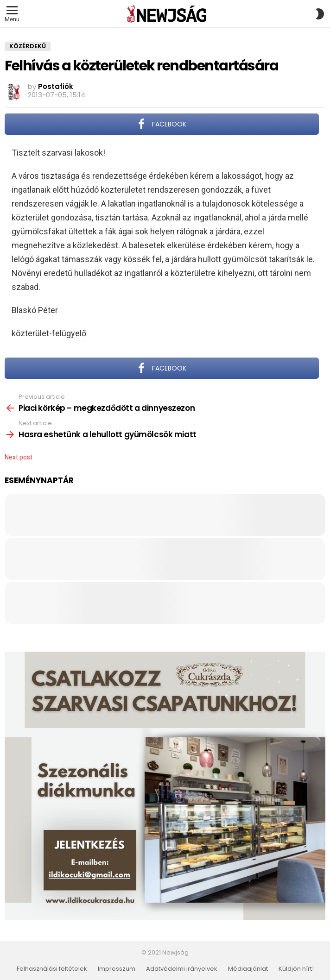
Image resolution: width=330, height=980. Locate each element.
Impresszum (117, 969)
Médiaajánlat (248, 969)
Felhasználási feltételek (52, 969)
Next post (19, 457)
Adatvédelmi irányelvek (182, 969)
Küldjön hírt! (296, 969)
